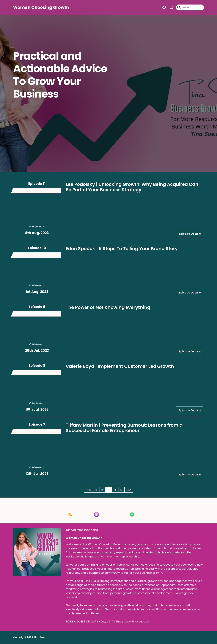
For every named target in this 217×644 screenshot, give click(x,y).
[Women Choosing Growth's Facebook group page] (164, 7)
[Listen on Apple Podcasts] (108, 515)
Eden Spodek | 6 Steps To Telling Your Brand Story (122, 249)
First (88, 490)
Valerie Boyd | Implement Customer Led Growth (120, 366)
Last (129, 490)
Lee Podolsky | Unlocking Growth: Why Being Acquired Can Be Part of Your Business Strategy (132, 187)
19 (121, 490)
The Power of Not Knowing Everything (108, 307)
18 (115, 490)
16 (102, 490)
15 (96, 490)
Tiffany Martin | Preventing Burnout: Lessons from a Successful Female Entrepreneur (124, 428)
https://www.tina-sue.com (132, 621)
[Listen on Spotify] (138, 514)
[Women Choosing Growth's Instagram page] (170, 7)
